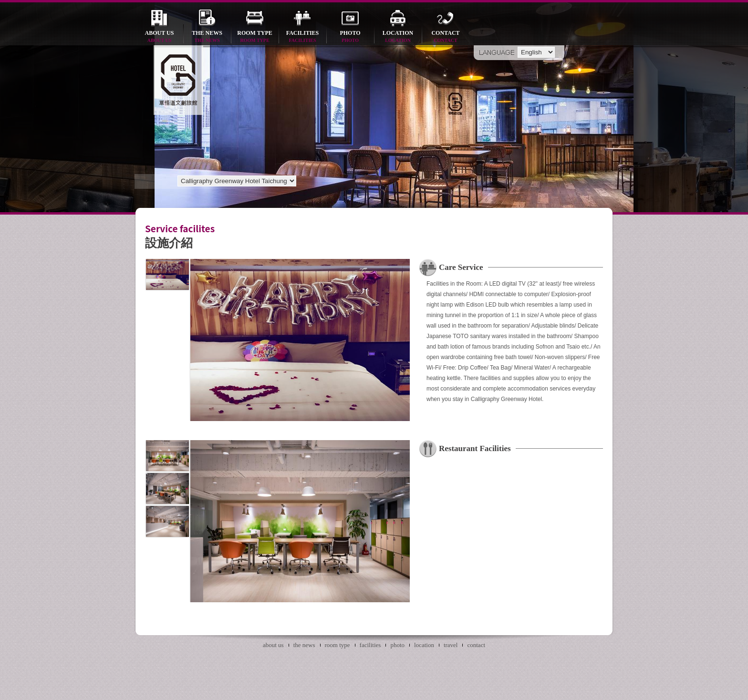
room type (255, 37)
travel (451, 645)
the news (207, 37)
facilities (302, 37)
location (398, 37)
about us (159, 37)
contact (446, 37)
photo (350, 37)
